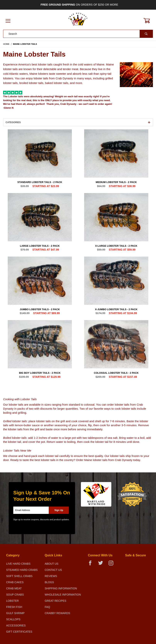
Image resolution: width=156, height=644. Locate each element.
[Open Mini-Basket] (149, 21)
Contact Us (53, 570)
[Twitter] (102, 565)
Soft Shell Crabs (19, 576)
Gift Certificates (19, 632)
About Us (52, 564)
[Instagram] (112, 565)
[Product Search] (71, 34)
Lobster (12, 601)
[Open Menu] (8, 21)
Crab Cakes (15, 582)
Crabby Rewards (57, 613)
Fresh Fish (14, 607)
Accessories (16, 625)
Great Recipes (55, 601)
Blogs (49, 582)
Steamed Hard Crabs (22, 570)
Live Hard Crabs (18, 564)
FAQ (47, 607)
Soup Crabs (15, 595)
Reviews (51, 576)
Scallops (13, 619)
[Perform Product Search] (146, 34)
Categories (78, 122)
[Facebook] (92, 565)
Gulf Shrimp (15, 613)
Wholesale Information (63, 595)
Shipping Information (61, 588)
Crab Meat (14, 588)
